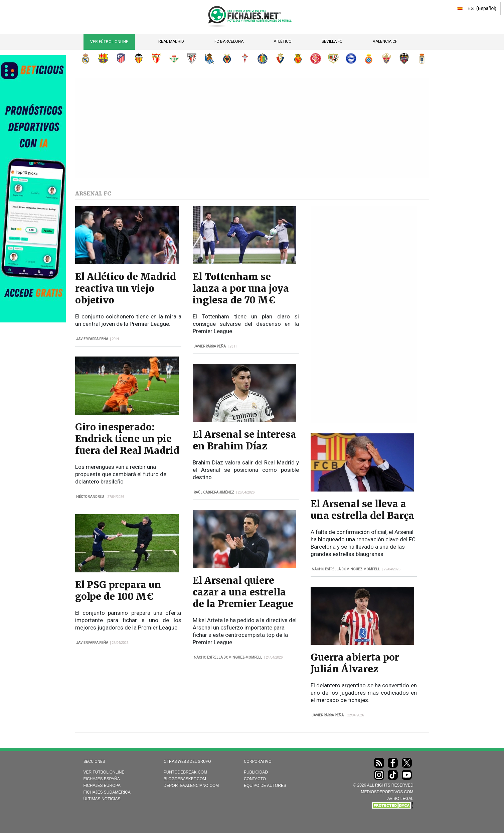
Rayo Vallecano (333, 58)
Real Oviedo (422, 58)
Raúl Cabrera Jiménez (214, 492)
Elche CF (386, 58)
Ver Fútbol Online (109, 42)
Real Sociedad (209, 58)
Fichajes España (102, 779)
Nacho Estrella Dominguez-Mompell (228, 657)
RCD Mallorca (298, 58)
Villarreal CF (227, 58)
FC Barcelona (229, 41)
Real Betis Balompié (174, 58)
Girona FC (316, 58)
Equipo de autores (265, 786)
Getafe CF (263, 58)
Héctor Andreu (90, 497)
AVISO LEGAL (400, 799)
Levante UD (404, 58)
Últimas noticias (102, 799)
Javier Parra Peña (92, 339)
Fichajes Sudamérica (107, 792)
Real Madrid (171, 41)
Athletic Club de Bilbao (192, 58)
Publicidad (256, 772)
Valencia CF (385, 41)
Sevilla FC (332, 41)
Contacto (255, 779)
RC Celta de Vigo (245, 58)
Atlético (283, 41)
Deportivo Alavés (351, 58)
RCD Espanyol (369, 58)
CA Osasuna (280, 58)
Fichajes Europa (102, 786)
